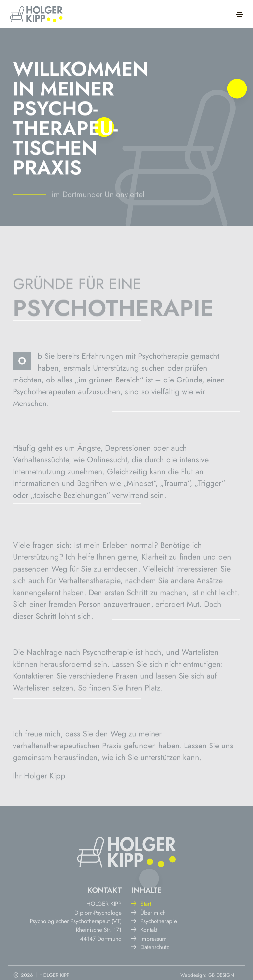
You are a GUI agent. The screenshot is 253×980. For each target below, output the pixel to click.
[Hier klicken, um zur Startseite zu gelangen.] (36, 14)
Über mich (149, 931)
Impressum (149, 957)
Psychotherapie (154, 940)
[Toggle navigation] (239, 14)
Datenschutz (150, 966)
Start (141, 922)
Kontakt (144, 949)
